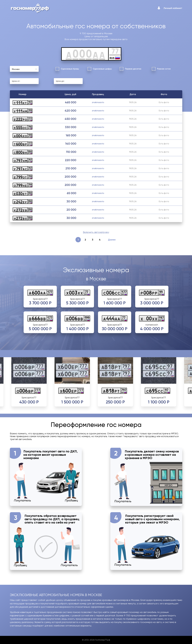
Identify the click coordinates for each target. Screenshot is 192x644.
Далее (112, 240)
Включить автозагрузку (96, 232)
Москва (16, 69)
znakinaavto (98, 102)
